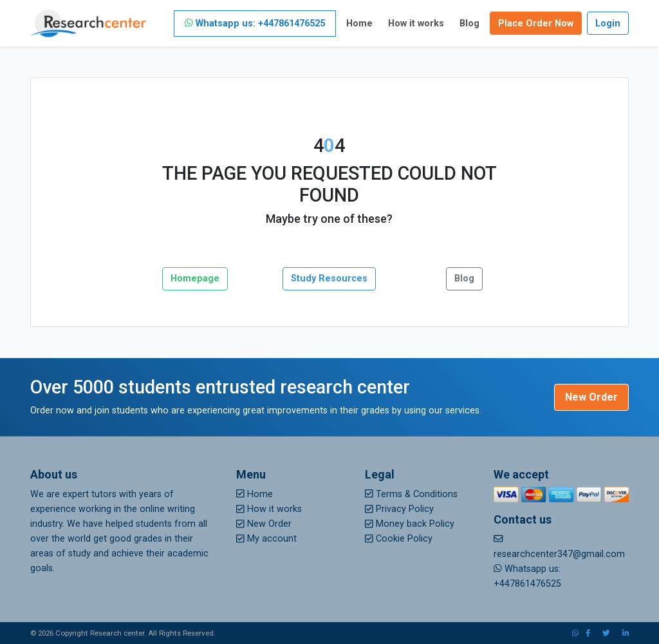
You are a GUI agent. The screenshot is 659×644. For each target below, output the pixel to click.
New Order (591, 397)
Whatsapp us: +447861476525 (255, 24)
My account (266, 539)
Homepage (195, 279)
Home (359, 24)
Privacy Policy (399, 509)
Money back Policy (410, 524)
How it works (416, 24)
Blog (469, 24)
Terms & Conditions (411, 494)
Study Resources (329, 279)
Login (608, 24)
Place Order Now (536, 24)
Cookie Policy (399, 539)
